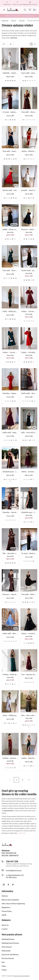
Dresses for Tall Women (10, 954)
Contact (5, 929)
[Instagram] (4, 885)
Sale (3, 962)
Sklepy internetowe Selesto (21, 976)
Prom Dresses (7, 947)
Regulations (6, 907)
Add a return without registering (13, 903)
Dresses (14, 21)
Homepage (5, 21)
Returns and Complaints (10, 900)
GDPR (4, 915)
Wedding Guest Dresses (10, 943)
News (4, 966)
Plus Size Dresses (8, 958)
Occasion (22, 21)
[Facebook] (8, 885)
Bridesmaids (6, 951)
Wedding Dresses (8, 939)
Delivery (5, 896)
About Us (5, 925)
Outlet (4, 970)
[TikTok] (13, 885)
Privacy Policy (7, 911)
